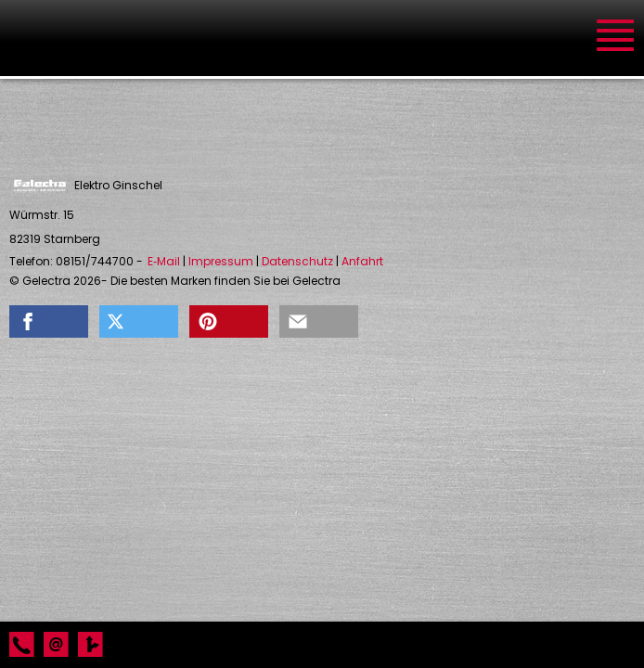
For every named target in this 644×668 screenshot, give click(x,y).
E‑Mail (164, 262)
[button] (49, 321)
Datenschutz (297, 262)
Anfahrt (362, 262)
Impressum (221, 262)
